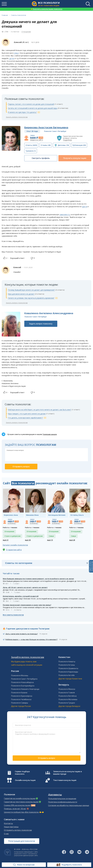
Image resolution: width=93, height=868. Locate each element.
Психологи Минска (67, 689)
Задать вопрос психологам (17, 117)
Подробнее (67, 140)
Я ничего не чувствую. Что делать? (22, 112)
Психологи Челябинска (21, 699)
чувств (84, 206)
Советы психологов (19, 15)
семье (16, 53)
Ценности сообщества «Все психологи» (21, 812)
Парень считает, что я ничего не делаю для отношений (31, 104)
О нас (6, 834)
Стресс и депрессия (12, 536)
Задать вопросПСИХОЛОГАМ (91, 566)
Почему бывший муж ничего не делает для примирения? (31, 290)
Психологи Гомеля (67, 693)
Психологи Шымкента (68, 668)
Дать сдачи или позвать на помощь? (22, 634)
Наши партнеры (11, 827)
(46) (46, 145)
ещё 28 (72, 540)
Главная (5, 15)
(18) (63, 145)
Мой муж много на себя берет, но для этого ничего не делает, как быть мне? (40, 410)
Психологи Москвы (20, 675)
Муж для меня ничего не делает (21, 294)
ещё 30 (28, 540)
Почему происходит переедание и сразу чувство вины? (27, 605)
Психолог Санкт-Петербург (55, 131)
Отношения (26, 32)
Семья (51, 536)
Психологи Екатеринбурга (23, 686)
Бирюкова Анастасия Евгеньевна (46, 127)
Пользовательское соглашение (62, 799)
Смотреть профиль (41, 158)
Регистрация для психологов (22, 841)
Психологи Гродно (67, 703)
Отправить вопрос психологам (18, 830)
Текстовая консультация (65, 780)
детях (12, 58)
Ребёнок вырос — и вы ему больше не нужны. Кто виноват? (31, 639)
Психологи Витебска (67, 696)
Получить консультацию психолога (47, 9)
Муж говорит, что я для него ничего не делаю (27, 414)
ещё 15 (50, 540)
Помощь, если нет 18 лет (15, 809)
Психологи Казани (19, 693)
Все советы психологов (13, 615)
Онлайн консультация (25, 780)
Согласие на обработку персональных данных (69, 805)
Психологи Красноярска (22, 696)
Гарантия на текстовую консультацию (21, 802)
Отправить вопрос (47, 758)
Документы (55, 795)
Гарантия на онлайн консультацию (20, 798)
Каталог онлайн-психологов (15, 545)
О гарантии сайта (14, 550)
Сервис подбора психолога (22, 773)
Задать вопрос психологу (41, 324)
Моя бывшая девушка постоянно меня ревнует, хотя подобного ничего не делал (38, 579)
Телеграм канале (50, 434)
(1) (31, 151)
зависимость (65, 214)
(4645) (31, 145)
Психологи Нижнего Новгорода (25, 689)
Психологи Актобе (67, 675)
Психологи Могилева (68, 699)
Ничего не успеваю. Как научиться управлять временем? (31, 298)
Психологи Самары (19, 703)
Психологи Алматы (67, 662)
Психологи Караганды (68, 672)
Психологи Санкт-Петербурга (24, 679)
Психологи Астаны (67, 665)
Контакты (8, 823)
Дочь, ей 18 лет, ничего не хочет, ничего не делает (25, 587)
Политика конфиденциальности (63, 802)
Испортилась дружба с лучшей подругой (21, 596)
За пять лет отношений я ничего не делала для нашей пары (33, 108)
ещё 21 (6, 540)
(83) (79, 145)
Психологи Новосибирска (22, 682)
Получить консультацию (75, 158)
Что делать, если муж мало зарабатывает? (25, 418)
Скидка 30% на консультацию (17, 805)
